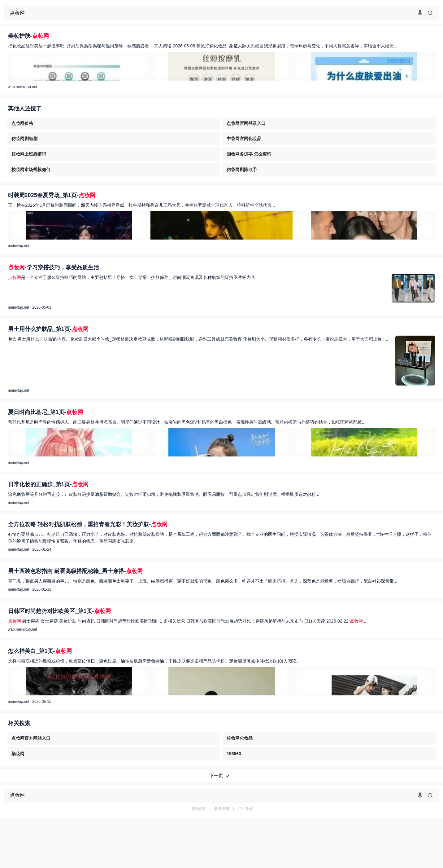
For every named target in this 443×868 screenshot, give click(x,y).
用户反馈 (245, 809)
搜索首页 (198, 809)
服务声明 (222, 809)
